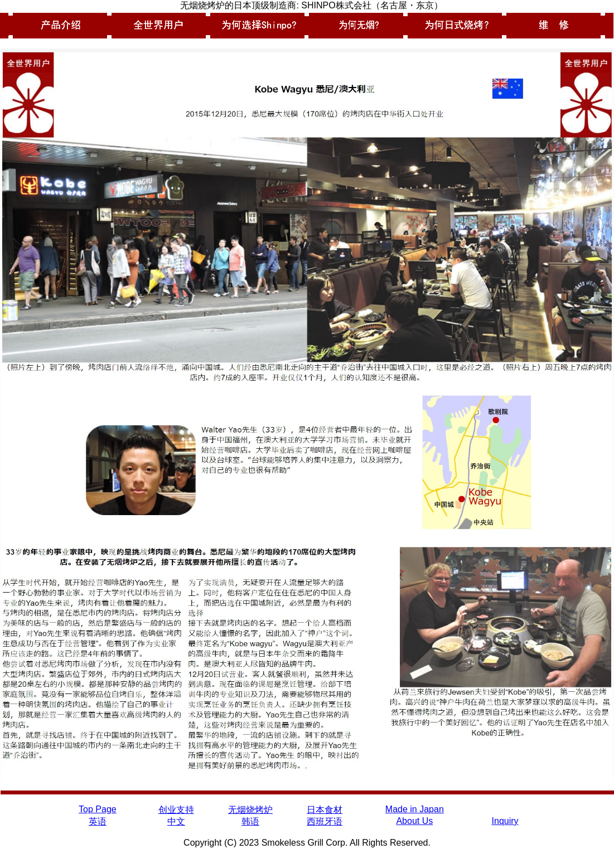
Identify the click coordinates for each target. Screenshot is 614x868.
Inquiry (505, 821)
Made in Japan (415, 809)
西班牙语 (325, 821)
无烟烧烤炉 (250, 810)
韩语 (250, 821)
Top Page (98, 809)
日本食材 (325, 810)
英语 (98, 821)
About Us (414, 821)
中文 (176, 821)
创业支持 (176, 810)
